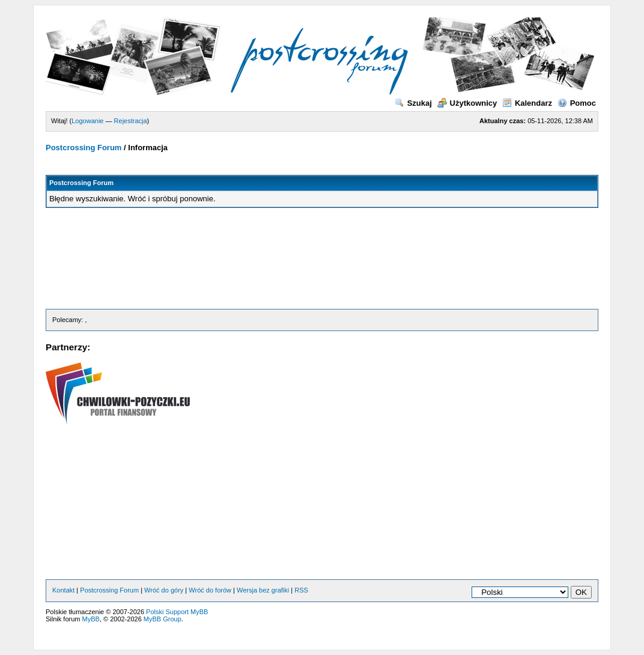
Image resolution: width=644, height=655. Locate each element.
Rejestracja (131, 121)
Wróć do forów (210, 590)
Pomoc (577, 103)
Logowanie (87, 121)
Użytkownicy (467, 103)
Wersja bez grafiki (263, 590)
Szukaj (413, 103)
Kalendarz (527, 103)
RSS (301, 590)
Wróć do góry (164, 590)
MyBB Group (163, 619)
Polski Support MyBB (177, 612)
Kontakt (63, 590)
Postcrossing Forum (84, 148)
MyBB (91, 619)
